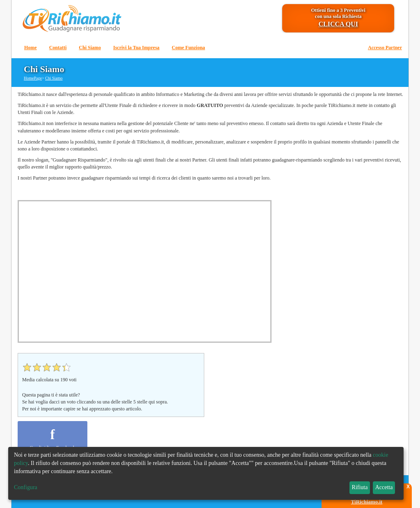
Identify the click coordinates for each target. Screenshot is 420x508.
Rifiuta (360, 487)
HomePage (33, 78)
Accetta (384, 487)
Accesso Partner (385, 48)
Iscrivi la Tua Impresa (136, 48)
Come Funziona (188, 48)
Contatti (58, 48)
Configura (26, 487)
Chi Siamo (90, 48)
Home (31, 48)
